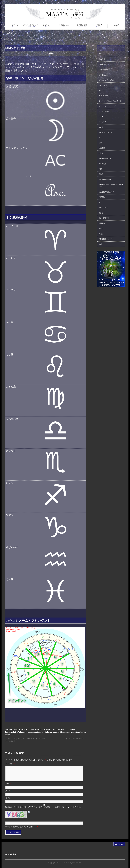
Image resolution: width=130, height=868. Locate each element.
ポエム (101, 138)
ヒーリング (102, 122)
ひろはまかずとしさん (106, 80)
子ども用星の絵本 (105, 179)
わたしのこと (103, 85)
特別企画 (102, 223)
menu (101, 54)
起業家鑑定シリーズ (105, 239)
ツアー (101, 117)
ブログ (101, 127)
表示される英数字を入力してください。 (21, 830)
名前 (8, 786)
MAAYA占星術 (62, 863)
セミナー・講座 (104, 111)
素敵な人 (102, 228)
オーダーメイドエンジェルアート (110, 101)
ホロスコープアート (105, 132)
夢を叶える (102, 164)
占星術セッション (105, 159)
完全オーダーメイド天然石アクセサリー (111, 186)
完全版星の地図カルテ (106, 192)
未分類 (101, 213)
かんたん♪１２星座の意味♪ (76, 739)
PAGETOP (119, 844)
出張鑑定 (102, 148)
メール (9, 794)
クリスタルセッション (106, 106)
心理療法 (102, 197)
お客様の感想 (103, 64)
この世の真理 (103, 70)
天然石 (101, 174)
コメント (10, 764)
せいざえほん (103, 75)
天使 (100, 169)
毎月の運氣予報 (104, 218)
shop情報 (102, 59)
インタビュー (103, 96)
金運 (100, 244)
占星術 (51, 53)
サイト (8, 801)
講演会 (101, 234)
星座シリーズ (103, 208)
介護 (100, 143)
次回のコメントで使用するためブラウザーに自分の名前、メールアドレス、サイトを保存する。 (44, 810)
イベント (102, 90)
